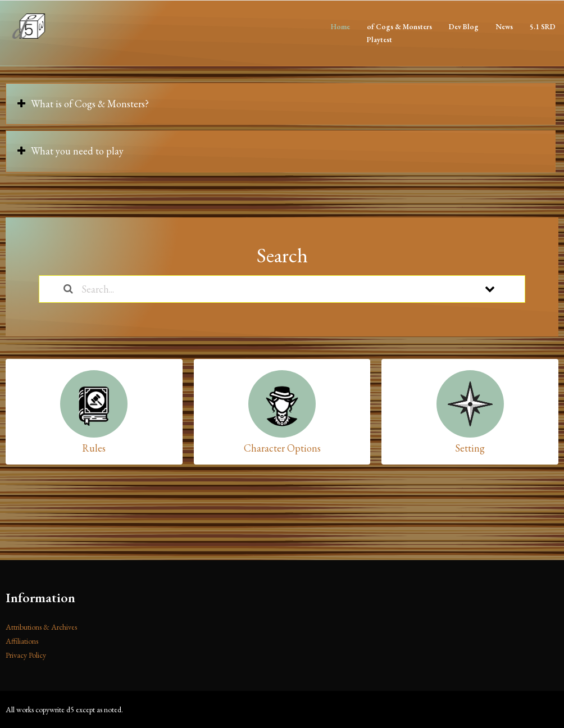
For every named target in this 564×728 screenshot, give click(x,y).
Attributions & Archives (41, 627)
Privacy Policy (26, 655)
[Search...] (267, 289)
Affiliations (22, 641)
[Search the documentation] (68, 289)
